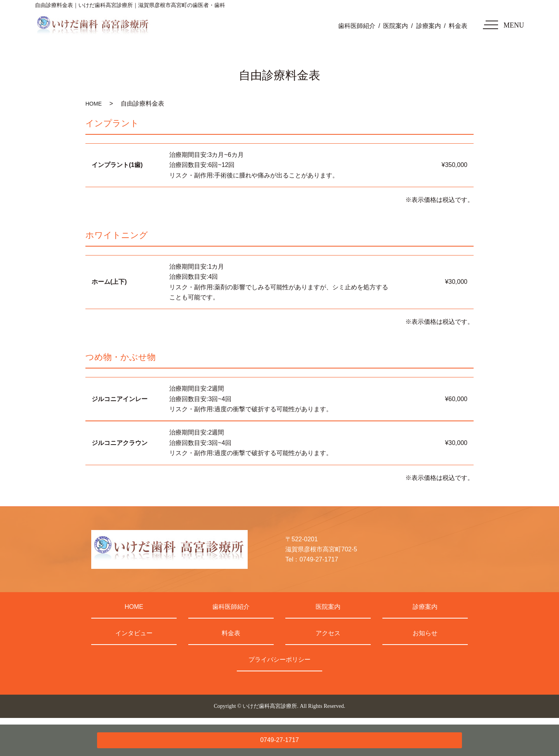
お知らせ (425, 633)
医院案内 (396, 26)
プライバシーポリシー (279, 660)
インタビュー (134, 633)
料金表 (458, 26)
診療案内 (429, 26)
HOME (94, 104)
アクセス (328, 633)
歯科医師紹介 (357, 26)
